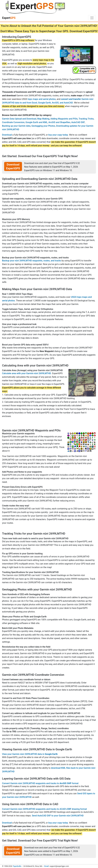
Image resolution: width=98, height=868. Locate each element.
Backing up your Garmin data (16, 126)
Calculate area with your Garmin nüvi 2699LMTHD (27, 373)
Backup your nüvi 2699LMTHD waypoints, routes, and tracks (32, 261)
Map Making (43, 119)
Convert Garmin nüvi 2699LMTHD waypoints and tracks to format (40, 783)
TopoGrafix (17, 866)
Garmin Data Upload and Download (19, 119)
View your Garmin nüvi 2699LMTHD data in (30, 754)
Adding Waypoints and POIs (64, 119)
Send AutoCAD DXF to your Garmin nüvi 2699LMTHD (58, 816)
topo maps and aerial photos (42, 99)
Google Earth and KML (37, 122)
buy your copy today (58, 135)
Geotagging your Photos (43, 126)
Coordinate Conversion (13, 122)
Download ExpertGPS (13, 166)
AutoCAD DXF (78, 122)
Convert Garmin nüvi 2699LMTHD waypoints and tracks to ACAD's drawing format (44, 809)
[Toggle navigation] (92, 18)
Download (7, 135)
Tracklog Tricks (86, 119)
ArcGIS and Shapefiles (59, 122)
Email (46, 866)
